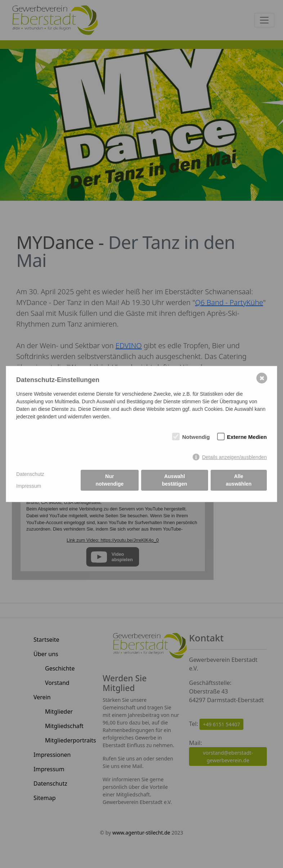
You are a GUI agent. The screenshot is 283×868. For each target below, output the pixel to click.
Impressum (29, 486)
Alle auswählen (239, 480)
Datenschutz (30, 474)
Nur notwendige (110, 480)
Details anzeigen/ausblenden (234, 457)
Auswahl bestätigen (175, 480)
